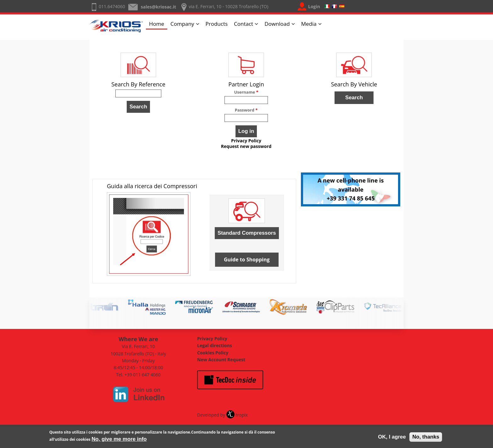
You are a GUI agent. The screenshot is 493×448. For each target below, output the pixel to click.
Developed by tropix (222, 415)
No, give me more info (119, 440)
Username (246, 92)
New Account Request (221, 360)
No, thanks (426, 438)
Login (314, 6)
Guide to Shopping (247, 260)
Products (217, 24)
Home (157, 24)
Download (277, 24)
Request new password (246, 146)
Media (309, 24)
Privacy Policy (246, 141)
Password (246, 110)
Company (182, 24)
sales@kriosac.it (158, 7)
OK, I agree (392, 438)
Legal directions (215, 345)
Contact (244, 24)
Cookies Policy (213, 353)
